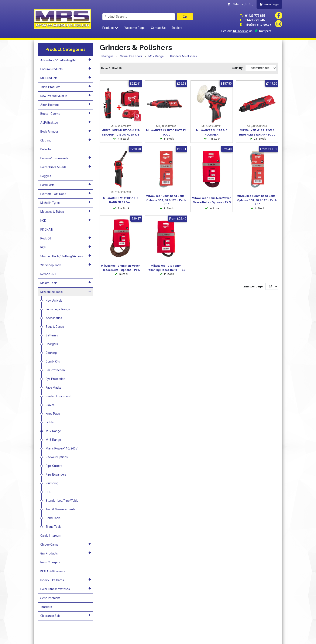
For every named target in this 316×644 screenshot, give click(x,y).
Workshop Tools (66, 265)
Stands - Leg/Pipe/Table (62, 501)
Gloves (50, 405)
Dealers (177, 28)
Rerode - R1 (48, 274)
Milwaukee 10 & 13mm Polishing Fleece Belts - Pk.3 (166, 268)
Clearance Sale (66, 616)
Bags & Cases (55, 327)
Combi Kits (53, 361)
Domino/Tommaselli (66, 158)
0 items (240, 4)
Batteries (52, 335)
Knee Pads (53, 414)
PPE (48, 492)
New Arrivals (54, 301)
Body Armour (66, 131)
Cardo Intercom (51, 536)
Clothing (66, 140)
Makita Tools (66, 283)
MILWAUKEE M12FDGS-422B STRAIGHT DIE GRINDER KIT (121, 132)
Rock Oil (66, 238)
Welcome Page (135, 28)
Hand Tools (53, 518)
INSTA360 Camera (53, 571)
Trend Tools (54, 527)
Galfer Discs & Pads (66, 167)
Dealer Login (269, 4)
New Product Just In (66, 96)
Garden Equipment (58, 396)
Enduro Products (66, 69)
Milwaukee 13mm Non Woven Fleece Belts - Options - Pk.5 (121, 268)
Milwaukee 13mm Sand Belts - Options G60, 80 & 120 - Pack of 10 (257, 200)
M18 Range (53, 440)
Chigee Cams (66, 544)
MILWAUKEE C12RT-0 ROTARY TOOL (166, 132)
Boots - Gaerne (66, 113)
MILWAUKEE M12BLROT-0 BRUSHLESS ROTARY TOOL (257, 132)
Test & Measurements (61, 509)
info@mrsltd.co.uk (256, 25)
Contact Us (158, 28)
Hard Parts (66, 185)
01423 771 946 (252, 20)
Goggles (46, 176)
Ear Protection (55, 370)
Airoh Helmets (66, 105)
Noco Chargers (50, 562)
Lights (50, 422)
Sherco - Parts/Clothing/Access (66, 256)
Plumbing (52, 483)
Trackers (46, 607)
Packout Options (57, 457)
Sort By (238, 68)
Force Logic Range (58, 309)
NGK (66, 220)
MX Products (66, 78)
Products (110, 28)
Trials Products (66, 87)
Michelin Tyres (66, 203)
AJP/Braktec (66, 122)
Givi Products (66, 553)
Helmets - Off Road (66, 194)
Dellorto (46, 149)
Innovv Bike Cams (66, 580)
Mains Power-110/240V (62, 448)
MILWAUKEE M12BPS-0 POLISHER (212, 132)
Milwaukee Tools (66, 292)
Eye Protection (55, 379)
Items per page (252, 286)
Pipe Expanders (56, 475)
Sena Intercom (50, 598)
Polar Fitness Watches (66, 589)
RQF (66, 247)
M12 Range (53, 431)
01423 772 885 (253, 16)
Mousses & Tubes (66, 211)
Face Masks (54, 388)
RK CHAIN (47, 230)
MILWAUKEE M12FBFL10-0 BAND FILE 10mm (121, 200)
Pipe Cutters (54, 466)
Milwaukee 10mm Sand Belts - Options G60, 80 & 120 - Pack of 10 (166, 200)
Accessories (54, 318)
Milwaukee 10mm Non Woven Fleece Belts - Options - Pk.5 (212, 200)
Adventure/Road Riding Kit (66, 60)
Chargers (52, 344)
